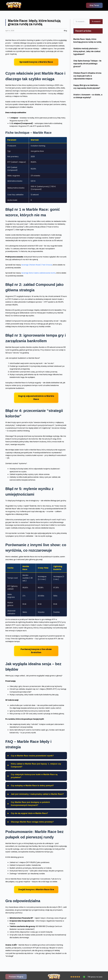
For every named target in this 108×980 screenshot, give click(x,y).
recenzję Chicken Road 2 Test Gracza (37, 265)
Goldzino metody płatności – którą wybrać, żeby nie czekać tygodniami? (87, 51)
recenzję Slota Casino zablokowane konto (38, 273)
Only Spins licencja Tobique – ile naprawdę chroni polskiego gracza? (87, 64)
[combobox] (81, 22)
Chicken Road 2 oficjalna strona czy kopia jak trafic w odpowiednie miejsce (87, 76)
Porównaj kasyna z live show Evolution (36, 651)
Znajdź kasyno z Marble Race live (36, 890)
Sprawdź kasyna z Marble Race (36, 62)
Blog (65, 31)
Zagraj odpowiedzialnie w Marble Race (36, 398)
